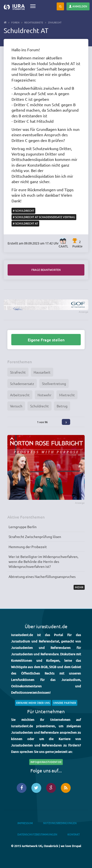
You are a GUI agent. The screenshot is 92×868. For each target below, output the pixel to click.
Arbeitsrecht (20, 395)
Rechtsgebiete (34, 22)
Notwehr (44, 395)
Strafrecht (18, 372)
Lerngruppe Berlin (23, 527)
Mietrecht (67, 395)
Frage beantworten (46, 270)
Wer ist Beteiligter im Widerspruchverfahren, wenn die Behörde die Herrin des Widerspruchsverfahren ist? (43, 561)
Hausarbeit (42, 372)
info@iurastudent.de (46, 762)
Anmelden (78, 6)
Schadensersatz (22, 383)
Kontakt (74, 834)
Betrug (62, 406)
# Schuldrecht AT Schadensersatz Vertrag (44, 217)
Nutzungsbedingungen (60, 823)
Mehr (79, 587)
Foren (15, 22)
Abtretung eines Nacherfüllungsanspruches (42, 576)
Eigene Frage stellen (46, 340)
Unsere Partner (65, 703)
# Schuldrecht (23, 211)
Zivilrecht (55, 22)
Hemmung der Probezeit (28, 547)
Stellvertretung (54, 383)
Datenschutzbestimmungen (37, 834)
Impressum (25, 823)
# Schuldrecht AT (25, 223)
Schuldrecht (39, 406)
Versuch (16, 406)
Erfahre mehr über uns (33, 703)
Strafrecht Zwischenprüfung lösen (35, 537)
